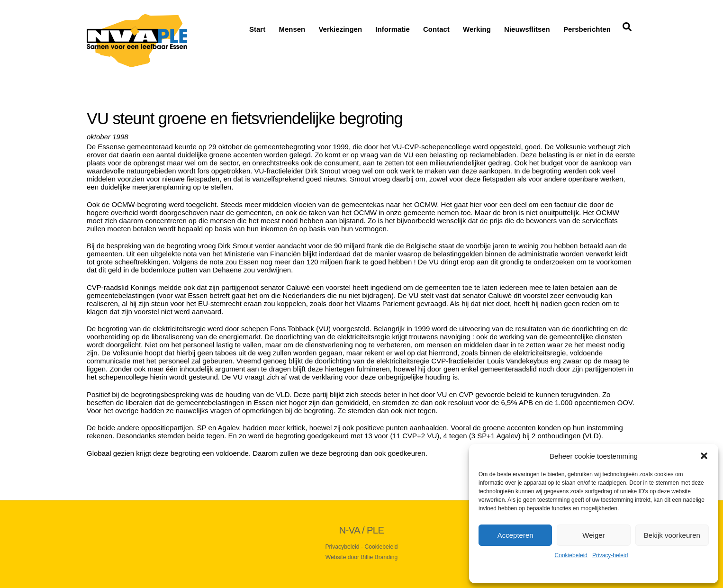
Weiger (593, 535)
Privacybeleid (342, 546)
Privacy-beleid (610, 555)
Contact (436, 29)
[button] (704, 456)
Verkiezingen (340, 29)
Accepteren (515, 535)
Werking (477, 29)
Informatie (393, 29)
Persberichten (587, 29)
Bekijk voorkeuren (672, 535)
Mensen (292, 29)
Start (257, 29)
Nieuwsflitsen (527, 29)
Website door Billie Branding (361, 557)
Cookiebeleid (571, 555)
